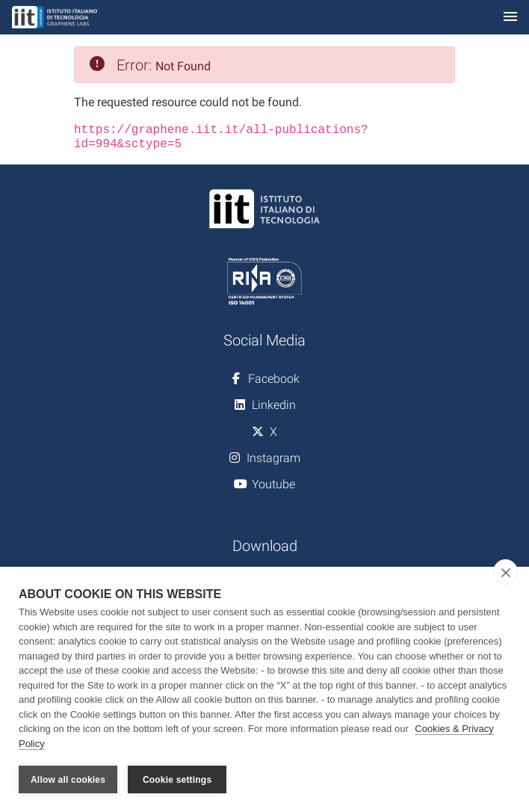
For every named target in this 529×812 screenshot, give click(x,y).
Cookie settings (177, 780)
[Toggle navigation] (510, 18)
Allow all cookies (68, 780)
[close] (505, 572)
